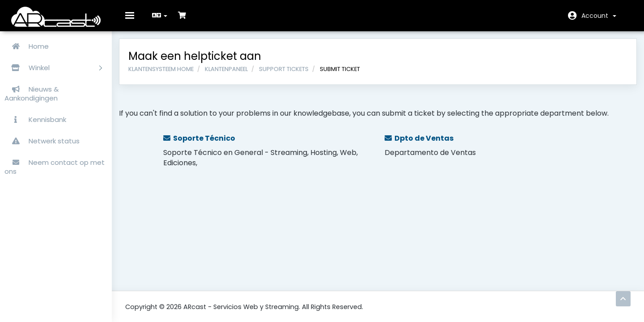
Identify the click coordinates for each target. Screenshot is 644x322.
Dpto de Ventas (419, 144)
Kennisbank (35, 119)
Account (599, 16)
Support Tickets (290, 75)
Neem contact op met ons (55, 167)
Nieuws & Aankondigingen (32, 94)
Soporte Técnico (205, 144)
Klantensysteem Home (167, 75)
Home (27, 46)
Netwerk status (42, 141)
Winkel (53, 68)
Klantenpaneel (233, 75)
